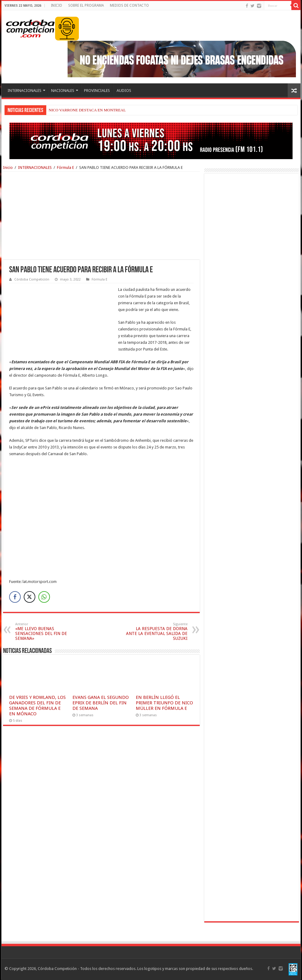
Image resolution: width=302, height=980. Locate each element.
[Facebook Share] (15, 597)
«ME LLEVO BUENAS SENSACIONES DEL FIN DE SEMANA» (46, 631)
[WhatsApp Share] (44, 597)
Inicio (8, 167)
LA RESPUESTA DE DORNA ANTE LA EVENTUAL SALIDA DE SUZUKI (156, 631)
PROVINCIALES (97, 91)
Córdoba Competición (32, 279)
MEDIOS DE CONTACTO (129, 5)
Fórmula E (65, 167)
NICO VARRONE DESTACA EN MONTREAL (87, 110)
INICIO (56, 5)
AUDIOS (124, 91)
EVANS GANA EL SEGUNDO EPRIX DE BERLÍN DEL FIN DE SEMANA (101, 703)
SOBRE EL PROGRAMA (86, 5)
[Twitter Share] (30, 597)
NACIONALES (63, 91)
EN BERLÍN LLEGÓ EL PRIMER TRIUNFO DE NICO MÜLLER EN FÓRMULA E (164, 703)
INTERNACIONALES (25, 91)
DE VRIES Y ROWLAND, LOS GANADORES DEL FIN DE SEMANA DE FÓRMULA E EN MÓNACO (37, 706)
